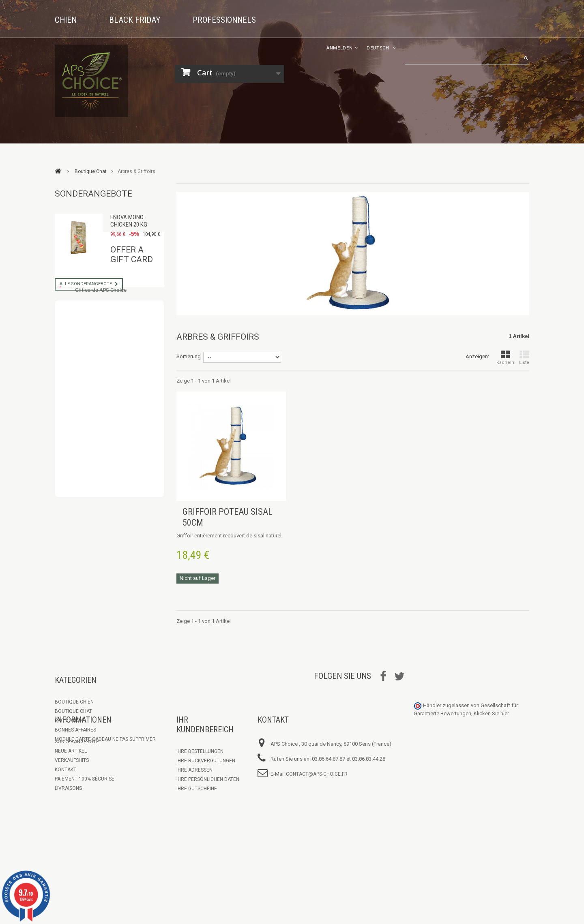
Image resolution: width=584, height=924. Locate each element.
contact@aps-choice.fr (317, 817)
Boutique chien (74, 702)
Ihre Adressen (194, 813)
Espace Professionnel (83, 841)
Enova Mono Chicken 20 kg (129, 221)
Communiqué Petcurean (85, 878)
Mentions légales (77, 859)
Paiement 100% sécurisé (85, 822)
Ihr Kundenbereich (205, 768)
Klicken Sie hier (491, 756)
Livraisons (68, 831)
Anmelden (339, 48)
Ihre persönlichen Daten (208, 822)
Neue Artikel (71, 794)
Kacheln (505, 358)
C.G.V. (61, 850)
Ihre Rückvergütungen (206, 804)
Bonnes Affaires (75, 730)
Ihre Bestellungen (200, 794)
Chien (66, 20)
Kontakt (65, 813)
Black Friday (135, 20)
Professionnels (224, 20)
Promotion (69, 721)
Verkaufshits (72, 803)
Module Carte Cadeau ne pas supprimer (105, 739)
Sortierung (189, 356)
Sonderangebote (93, 194)
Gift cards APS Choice (101, 350)
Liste (524, 358)
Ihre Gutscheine (197, 832)
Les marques (71, 868)
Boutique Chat (73, 711)
